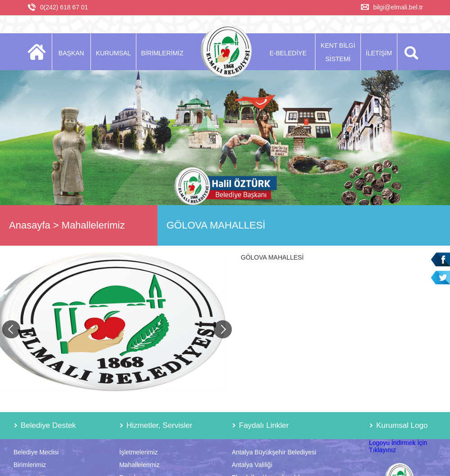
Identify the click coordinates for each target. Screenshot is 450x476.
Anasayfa (30, 225)
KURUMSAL (113, 53)
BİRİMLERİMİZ (162, 53)
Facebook (440, 259)
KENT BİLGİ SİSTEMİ (338, 52)
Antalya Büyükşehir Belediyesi (274, 452)
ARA (410, 52)
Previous (11, 329)
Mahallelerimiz (93, 225)
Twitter (440, 278)
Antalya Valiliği (252, 465)
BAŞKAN (71, 53)
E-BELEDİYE (288, 53)
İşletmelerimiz (139, 452)
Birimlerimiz (30, 465)
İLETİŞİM (379, 53)
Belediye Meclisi (36, 452)
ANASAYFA (39, 52)
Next (223, 329)
